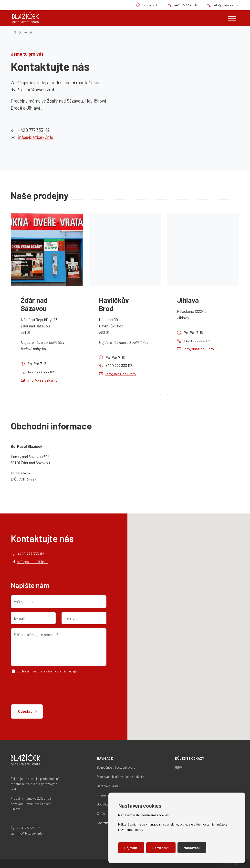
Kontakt (28, 32)
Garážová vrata (108, 786)
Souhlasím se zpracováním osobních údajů (47, 671)
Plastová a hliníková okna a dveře (120, 777)
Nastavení (192, 848)
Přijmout (131, 848)
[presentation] (48, 689)
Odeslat (25, 711)
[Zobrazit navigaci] (232, 18)
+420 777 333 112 (186, 5)
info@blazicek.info (226, 5)
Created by (228, 864)
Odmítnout (161, 848)
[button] (232, 605)
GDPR (179, 767)
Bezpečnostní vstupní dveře (116, 767)
